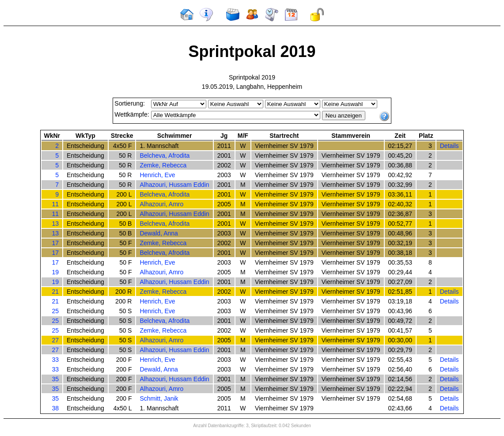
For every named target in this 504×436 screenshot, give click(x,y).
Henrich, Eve (157, 175)
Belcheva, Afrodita (165, 155)
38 (55, 408)
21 (55, 292)
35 (55, 379)
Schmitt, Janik (159, 398)
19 (55, 272)
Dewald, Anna (159, 233)
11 (55, 204)
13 (55, 224)
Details (449, 146)
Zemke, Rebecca (163, 165)
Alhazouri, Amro (161, 204)
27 (55, 340)
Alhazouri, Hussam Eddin (174, 185)
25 (55, 311)
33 (55, 360)
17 (55, 243)
